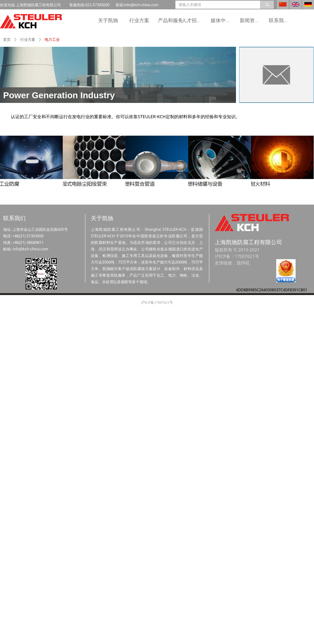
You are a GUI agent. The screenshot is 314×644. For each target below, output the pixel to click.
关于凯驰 (108, 20)
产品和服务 (170, 20)
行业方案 (139, 20)
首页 (7, 40)
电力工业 (52, 40)
